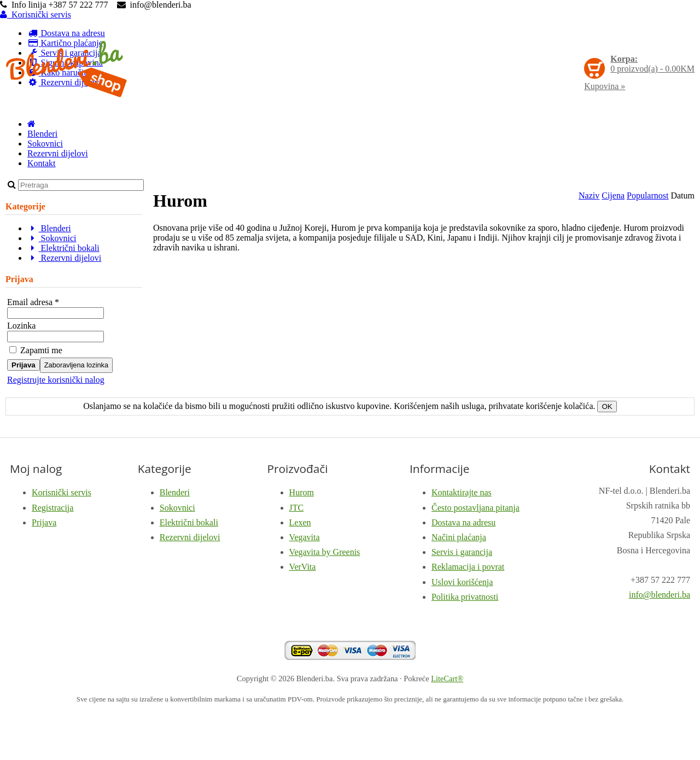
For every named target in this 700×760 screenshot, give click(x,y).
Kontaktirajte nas (462, 492)
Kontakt (42, 163)
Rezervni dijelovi (58, 153)
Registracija (52, 508)
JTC (297, 508)
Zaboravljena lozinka (76, 365)
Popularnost (647, 195)
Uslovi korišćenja (462, 582)
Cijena (613, 195)
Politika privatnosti (465, 597)
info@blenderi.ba (660, 595)
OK (607, 407)
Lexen (300, 522)
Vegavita (305, 537)
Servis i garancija (462, 552)
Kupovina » (605, 86)
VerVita (303, 567)
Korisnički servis (36, 14)
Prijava (24, 365)
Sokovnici (45, 144)
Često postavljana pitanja (476, 508)
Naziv (589, 195)
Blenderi (42, 134)
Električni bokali (63, 248)
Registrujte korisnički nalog (56, 380)
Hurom (302, 492)
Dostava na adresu (463, 522)
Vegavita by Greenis (325, 552)
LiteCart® (447, 679)
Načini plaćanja (459, 537)
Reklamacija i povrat (468, 567)
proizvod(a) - (652, 64)
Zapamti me (36, 350)
